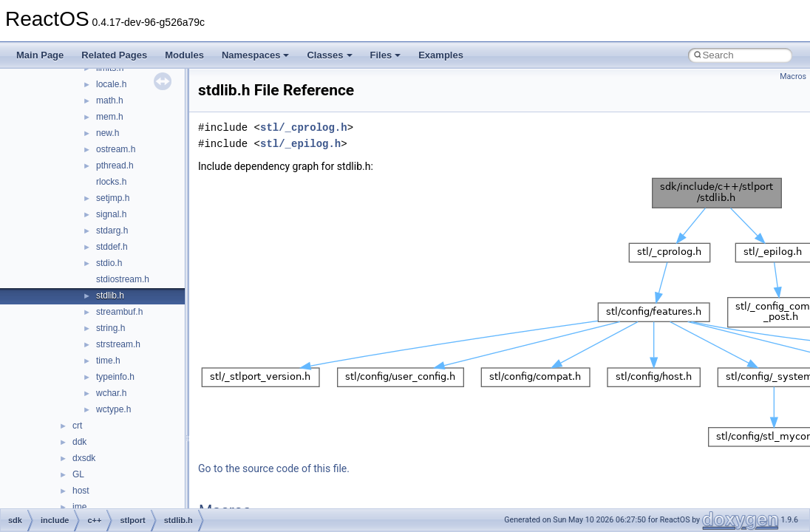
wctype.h (113, 409)
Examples (441, 55)
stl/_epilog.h (300, 144)
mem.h (110, 117)
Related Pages (114, 55)
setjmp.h (113, 198)
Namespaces (256, 55)
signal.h (111, 214)
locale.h (111, 84)
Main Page (40, 55)
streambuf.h (119, 312)
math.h (110, 100)
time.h (108, 361)
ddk (79, 442)
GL (78, 474)
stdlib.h (110, 296)
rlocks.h (111, 182)
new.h (108, 133)
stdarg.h (112, 231)
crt (77, 426)
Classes (329, 55)
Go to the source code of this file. (274, 468)
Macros (793, 76)
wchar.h (111, 393)
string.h (110, 328)
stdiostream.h (123, 279)
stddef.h (112, 247)
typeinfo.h (115, 377)
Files (386, 55)
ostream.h (116, 149)
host (81, 491)
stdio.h (109, 263)
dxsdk (84, 458)
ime (79, 507)
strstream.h (118, 344)
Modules (184, 55)
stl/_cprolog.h (304, 127)
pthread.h (115, 166)
